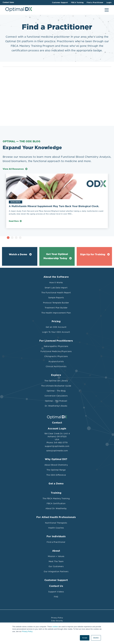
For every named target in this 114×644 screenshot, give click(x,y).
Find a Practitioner (56, 542)
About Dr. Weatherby (56, 508)
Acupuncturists (56, 361)
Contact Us (56, 586)
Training (56, 493)
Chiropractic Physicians (56, 356)
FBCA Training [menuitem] (76, 3)
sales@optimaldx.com (57, 451)
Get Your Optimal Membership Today (56, 256)
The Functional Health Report (56, 293)
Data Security (57, 620)
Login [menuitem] (109, 3)
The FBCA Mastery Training (56, 498)
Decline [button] (96, 638)
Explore (56, 375)
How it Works (56, 283)
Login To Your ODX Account (56, 332)
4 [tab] (32, 238)
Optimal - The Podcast (56, 401)
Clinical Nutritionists (56, 366)
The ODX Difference (56, 475)
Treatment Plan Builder (56, 308)
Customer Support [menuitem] (57, 3)
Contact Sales (8, 2)
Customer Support (56, 580)
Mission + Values (56, 556)
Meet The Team (56, 561)
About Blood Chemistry (56, 465)
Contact (57, 423)
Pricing (56, 322)
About (56, 551)
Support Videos (56, 592)
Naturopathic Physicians (56, 346)
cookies (55, 627)
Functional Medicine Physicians (56, 351)
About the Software (56, 277)
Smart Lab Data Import (56, 288)
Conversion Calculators (56, 396)
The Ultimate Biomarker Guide (56, 386)
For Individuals (56, 537)
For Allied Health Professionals (56, 517)
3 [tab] (28, 238)
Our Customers (56, 566)
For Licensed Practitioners (56, 341)
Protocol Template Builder (56, 303)
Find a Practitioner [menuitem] (94, 3)
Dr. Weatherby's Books (56, 406)
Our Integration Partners (56, 572)
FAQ (56, 597)
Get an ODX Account (56, 327)
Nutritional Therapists (56, 523)
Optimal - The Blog (56, 391)
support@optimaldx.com (57, 446)
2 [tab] (24, 238)
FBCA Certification (56, 503)
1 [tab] (20, 238)
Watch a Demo (18, 255)
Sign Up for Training (93, 255)
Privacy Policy (57, 618)
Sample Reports (56, 298)
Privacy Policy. (27, 631)
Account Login (57, 429)
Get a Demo (56, 484)
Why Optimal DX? (56, 459)
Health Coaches (56, 528)
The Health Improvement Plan (56, 313)
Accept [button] (85, 638)
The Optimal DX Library (56, 381)
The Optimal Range (56, 470)
